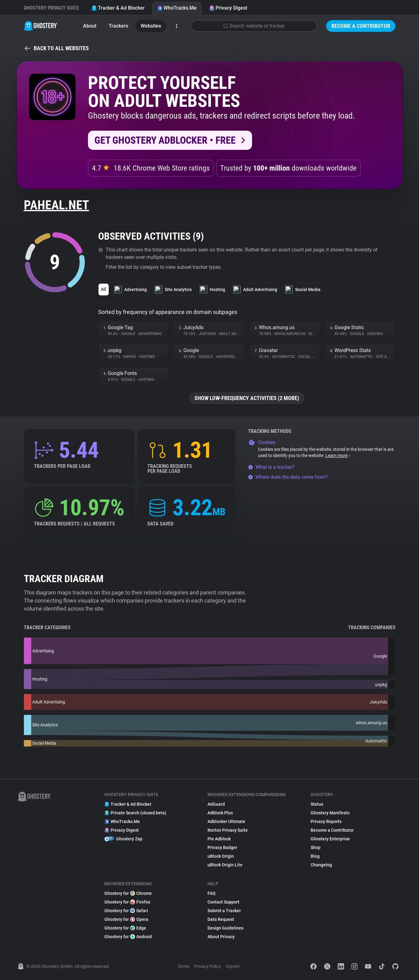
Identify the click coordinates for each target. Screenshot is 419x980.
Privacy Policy (207, 966)
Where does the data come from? (288, 477)
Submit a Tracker (224, 911)
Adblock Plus (220, 813)
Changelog (321, 865)
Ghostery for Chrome (128, 893)
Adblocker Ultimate (226, 821)
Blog (315, 856)
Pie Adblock (219, 839)
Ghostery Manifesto (330, 813)
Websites (151, 26)
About (90, 26)
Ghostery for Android (128, 937)
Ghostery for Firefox (127, 902)
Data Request (221, 919)
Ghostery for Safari (126, 911)
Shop (316, 847)
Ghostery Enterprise (330, 839)
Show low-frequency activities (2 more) (247, 398)
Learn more (338, 455)
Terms (183, 966)
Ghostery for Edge (125, 928)
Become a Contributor (361, 26)
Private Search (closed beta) (135, 813)
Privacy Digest (228, 8)
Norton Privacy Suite (228, 830)
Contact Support (223, 902)
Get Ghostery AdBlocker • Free (165, 140)
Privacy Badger (222, 847)
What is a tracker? (271, 467)
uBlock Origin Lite (225, 865)
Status (317, 804)
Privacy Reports (326, 821)
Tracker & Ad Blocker (118, 8)
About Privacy (221, 937)
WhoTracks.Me (177, 8)
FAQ (212, 893)
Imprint (233, 966)
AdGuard (216, 804)
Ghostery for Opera (126, 919)
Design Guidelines (225, 928)
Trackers (118, 26)
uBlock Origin (221, 856)
